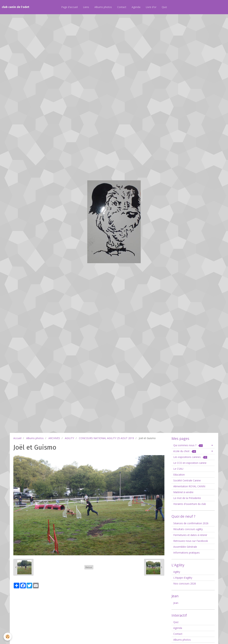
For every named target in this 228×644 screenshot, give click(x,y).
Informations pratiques (186, 553)
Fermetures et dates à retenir (190, 535)
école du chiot (185, 451)
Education (179, 475)
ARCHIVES (54, 438)
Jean (176, 603)
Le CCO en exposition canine (190, 463)
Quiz (164, 7)
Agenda (136, 7)
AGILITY (69, 438)
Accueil (17, 438)
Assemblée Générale (185, 547)
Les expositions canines (190, 457)
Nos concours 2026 (185, 583)
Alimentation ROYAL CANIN (189, 486)
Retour (89, 567)
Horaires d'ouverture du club (190, 504)
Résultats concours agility (188, 529)
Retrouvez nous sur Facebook (191, 541)
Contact (122, 7)
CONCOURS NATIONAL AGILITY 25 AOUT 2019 (106, 438)
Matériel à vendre (183, 492)
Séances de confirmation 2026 (191, 523)
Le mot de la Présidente (187, 498)
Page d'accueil (69, 7)
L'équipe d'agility (183, 578)
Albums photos (103, 7)
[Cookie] (8, 637)
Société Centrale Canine (187, 480)
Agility (177, 572)
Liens (86, 7)
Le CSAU (178, 469)
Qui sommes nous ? (188, 445)
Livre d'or (151, 7)
